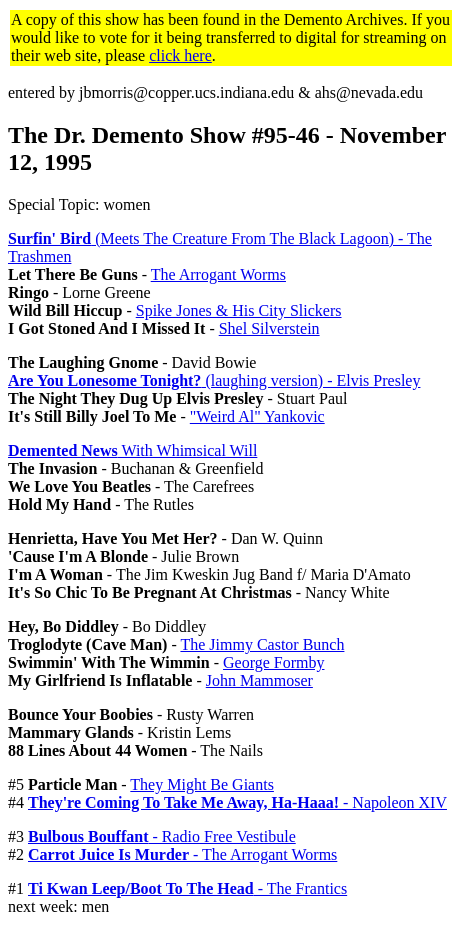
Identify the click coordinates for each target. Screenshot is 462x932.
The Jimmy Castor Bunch (262, 644)
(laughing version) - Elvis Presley (214, 380)
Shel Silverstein (269, 328)
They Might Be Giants (202, 784)
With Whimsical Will (132, 450)
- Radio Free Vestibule (162, 836)
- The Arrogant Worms (182, 854)
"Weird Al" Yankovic (257, 416)
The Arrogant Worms (218, 274)
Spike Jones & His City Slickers (239, 310)
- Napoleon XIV (237, 802)
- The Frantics (187, 888)
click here (180, 55)
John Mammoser (259, 680)
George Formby (273, 662)
